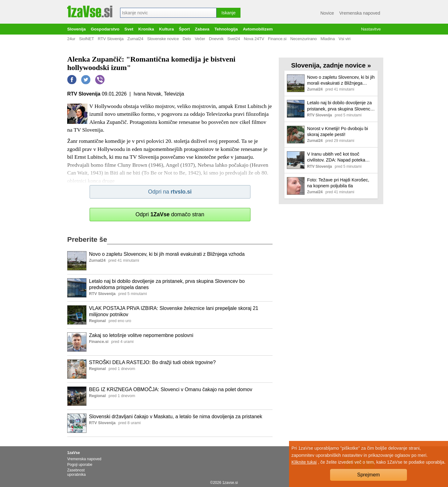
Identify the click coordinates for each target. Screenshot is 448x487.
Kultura (166, 29)
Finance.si (277, 39)
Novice (327, 13)
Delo (187, 39)
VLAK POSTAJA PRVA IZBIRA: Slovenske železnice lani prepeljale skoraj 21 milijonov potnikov (174, 311)
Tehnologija (226, 29)
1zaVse (74, 453)
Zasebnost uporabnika (76, 472)
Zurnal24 (135, 39)
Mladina (328, 39)
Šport (184, 29)
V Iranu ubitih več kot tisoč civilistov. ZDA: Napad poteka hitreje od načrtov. (336, 157)
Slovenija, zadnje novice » (331, 65)
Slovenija (77, 29)
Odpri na (170, 192)
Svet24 (234, 39)
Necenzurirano (303, 39)
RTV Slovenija (111, 39)
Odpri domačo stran (170, 214)
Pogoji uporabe (80, 465)
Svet (129, 29)
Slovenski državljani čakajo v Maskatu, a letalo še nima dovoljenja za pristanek (176, 417)
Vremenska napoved (360, 13)
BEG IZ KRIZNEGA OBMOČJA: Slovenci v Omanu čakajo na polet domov (171, 389)
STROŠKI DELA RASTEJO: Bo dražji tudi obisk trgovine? (152, 362)
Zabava (202, 29)
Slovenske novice (163, 39)
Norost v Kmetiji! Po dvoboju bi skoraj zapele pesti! (338, 131)
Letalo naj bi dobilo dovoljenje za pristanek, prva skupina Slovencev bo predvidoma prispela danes (167, 284)
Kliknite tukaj (304, 462)
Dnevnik (216, 39)
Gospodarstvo (105, 29)
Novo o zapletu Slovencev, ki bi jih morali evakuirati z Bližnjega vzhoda (167, 254)
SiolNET (86, 39)
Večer (200, 39)
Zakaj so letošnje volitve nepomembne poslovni (141, 335)
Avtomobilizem (258, 29)
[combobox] (168, 13)
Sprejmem (369, 475)
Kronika (146, 29)
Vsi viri (345, 39)
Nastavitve (371, 29)
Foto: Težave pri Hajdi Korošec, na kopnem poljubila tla (338, 183)
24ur (71, 39)
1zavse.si (230, 483)
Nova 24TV (254, 39)
